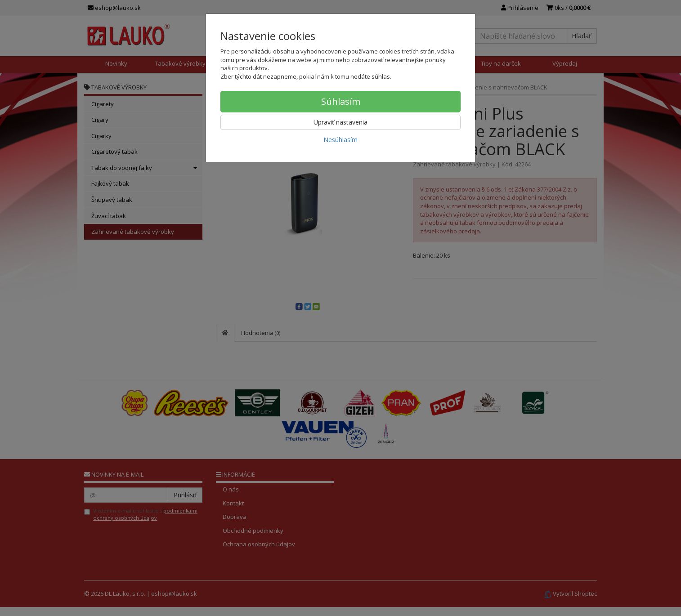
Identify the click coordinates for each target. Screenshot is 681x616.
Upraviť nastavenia (340, 122)
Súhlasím (341, 101)
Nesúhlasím (340, 140)
